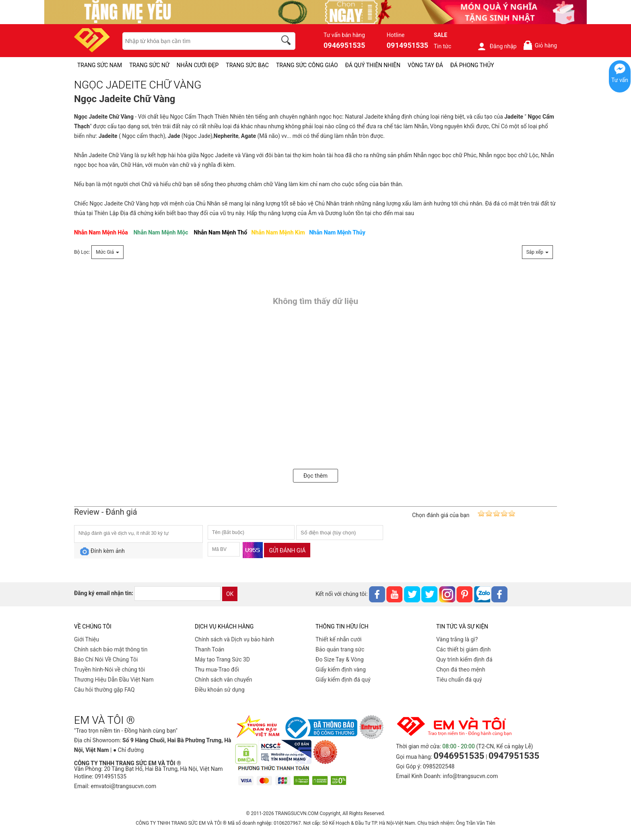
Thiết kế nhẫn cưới (338, 639)
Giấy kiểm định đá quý (343, 680)
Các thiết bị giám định (463, 649)
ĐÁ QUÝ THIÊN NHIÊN (373, 65)
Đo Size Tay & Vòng (340, 659)
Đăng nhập (497, 46)
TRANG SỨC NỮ (149, 65)
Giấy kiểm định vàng (341, 670)
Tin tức (443, 46)
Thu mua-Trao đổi (217, 670)
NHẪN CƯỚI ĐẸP (198, 65)
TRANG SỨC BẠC (247, 65)
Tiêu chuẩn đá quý (459, 680)
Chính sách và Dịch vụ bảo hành (234, 639)
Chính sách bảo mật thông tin (111, 649)
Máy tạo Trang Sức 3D (222, 659)
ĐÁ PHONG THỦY (472, 65)
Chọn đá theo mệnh (461, 670)
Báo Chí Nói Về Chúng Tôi (106, 659)
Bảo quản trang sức (340, 649)
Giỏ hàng (540, 45)
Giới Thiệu (87, 639)
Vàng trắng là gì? (457, 639)
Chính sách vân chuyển (224, 680)
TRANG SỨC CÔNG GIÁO (307, 65)
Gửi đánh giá (287, 550)
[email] (177, 594)
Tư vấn (620, 80)
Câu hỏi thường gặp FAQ (104, 690)
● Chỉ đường (128, 750)
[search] (287, 41)
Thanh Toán (209, 649)
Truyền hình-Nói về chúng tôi (109, 670)
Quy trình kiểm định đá (464, 659)
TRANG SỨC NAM (100, 65)
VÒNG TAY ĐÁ (425, 65)
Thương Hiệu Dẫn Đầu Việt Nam (114, 680)
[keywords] (195, 41)
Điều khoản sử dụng (220, 690)
